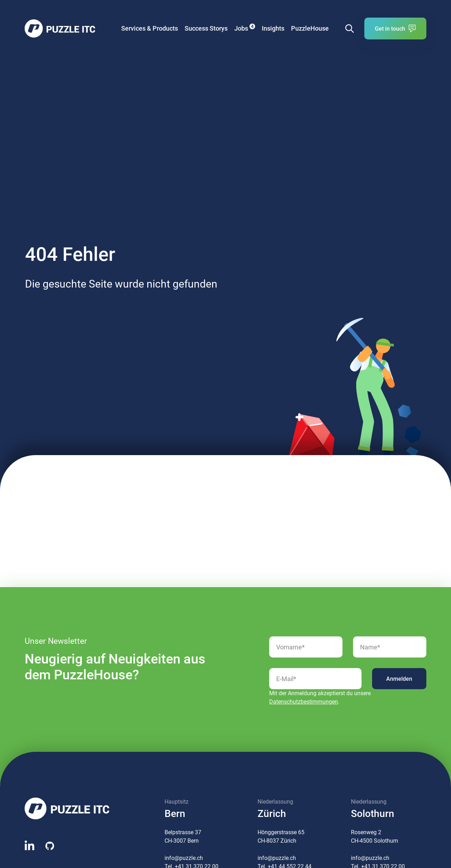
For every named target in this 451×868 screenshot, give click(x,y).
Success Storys (206, 28)
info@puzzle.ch (184, 858)
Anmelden (399, 679)
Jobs (245, 28)
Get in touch (395, 29)
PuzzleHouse (310, 28)
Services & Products (150, 28)
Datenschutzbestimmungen (304, 702)
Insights (273, 28)
